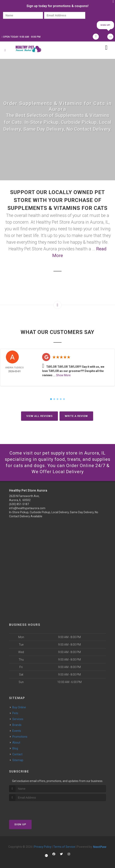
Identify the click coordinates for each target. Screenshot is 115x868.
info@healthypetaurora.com (27, 508)
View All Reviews (39, 416)
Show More (63, 375)
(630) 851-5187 (19, 504)
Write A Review (76, 416)
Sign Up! (105, 25)
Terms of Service (64, 847)
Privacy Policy (43, 847)
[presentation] (17, 25)
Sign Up (20, 824)
